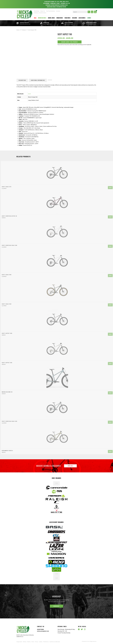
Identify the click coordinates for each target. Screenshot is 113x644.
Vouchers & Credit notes (55, 642)
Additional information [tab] (38, 80)
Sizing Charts (19, 642)
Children (75, 18)
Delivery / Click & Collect (40, 13)
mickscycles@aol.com (43, 631)
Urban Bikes (60, 18)
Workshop (37, 11)
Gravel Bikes (51, 18)
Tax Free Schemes (50, 11)
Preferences (46, 642)
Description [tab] (22, 80)
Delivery (25, 642)
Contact (58, 11)
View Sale (70, 466)
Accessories (82, 18)
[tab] (50, 80)
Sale (35, 18)
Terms (33, 642)
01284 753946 (40, 629)
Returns (29, 642)
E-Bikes (89, 18)
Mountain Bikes (42, 18)
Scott (29, 94)
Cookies (41, 642)
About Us (43, 11)
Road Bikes (67, 18)
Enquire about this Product (70, 42)
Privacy (36, 642)
